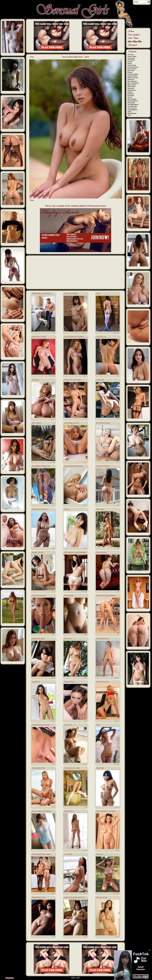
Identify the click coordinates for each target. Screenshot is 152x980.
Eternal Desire (132, 69)
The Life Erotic (132, 108)
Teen (85, 678)
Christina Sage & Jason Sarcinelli (42, 294)
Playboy (130, 92)
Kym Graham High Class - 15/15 (76, 57)
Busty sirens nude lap (103, 682)
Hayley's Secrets (133, 78)
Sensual (84, 764)
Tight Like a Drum (69, 682)
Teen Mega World (133, 104)
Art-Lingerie (131, 58)
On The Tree (68, 639)
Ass (118, 376)
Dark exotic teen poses (103, 466)
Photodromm (132, 90)
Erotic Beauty (132, 65)
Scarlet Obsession (102, 552)
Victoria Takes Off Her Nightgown (106, 595)
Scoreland (131, 96)
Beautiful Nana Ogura (38, 639)
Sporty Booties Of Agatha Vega (41, 466)
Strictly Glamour (133, 101)
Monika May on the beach (39, 509)
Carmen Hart (100, 380)
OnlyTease (131, 88)
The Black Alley (132, 106)
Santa (98, 294)
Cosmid (130, 62)
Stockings (116, 333)
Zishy (129, 115)
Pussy (53, 462)
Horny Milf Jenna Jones (103, 423)
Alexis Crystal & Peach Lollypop (41, 854)
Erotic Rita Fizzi (69, 811)
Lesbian (117, 721)
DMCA (73, 978)
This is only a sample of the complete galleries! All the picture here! (76, 206)
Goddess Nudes (133, 76)
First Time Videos (133, 74)
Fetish (117, 548)
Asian (85, 548)
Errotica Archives (133, 67)
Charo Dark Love (101, 337)
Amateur (84, 333)
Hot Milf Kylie (36, 682)
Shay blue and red (102, 897)
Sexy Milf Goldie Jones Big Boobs (74, 337)
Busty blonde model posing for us (74, 466)
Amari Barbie (100, 768)
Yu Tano (66, 509)
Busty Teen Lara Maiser (71, 294)
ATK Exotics (131, 60)
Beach (98, 725)
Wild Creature (100, 509)
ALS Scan (131, 55)
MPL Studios (131, 87)
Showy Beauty (132, 99)
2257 (78, 978)
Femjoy (130, 72)
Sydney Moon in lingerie (39, 337)
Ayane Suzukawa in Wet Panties (41, 811)
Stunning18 (131, 103)
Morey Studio (132, 85)
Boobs (85, 376)
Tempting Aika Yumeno (39, 897)
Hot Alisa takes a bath (103, 639)
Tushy (129, 112)
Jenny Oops (35, 380)
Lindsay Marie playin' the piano (41, 725)
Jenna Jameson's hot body (72, 768)
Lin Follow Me (68, 854)
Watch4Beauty (132, 113)
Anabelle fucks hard (38, 552)
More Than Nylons (133, 83)
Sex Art (130, 97)
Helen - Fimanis (37, 423)
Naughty (117, 807)
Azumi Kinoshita (69, 595)
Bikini (53, 548)
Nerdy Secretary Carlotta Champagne (75, 552)
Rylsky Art (131, 94)
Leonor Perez (68, 725)
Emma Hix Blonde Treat (39, 595)
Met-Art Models (132, 81)
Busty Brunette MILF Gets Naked (106, 811)
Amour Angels (132, 56)
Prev (32, 57)
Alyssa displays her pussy (72, 423)
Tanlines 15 (100, 854)
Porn (53, 333)
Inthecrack (131, 79)
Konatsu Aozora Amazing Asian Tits (74, 897)
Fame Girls (131, 71)
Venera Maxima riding (38, 768)
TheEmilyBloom (132, 110)
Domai (130, 63)
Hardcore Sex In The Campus (73, 380)
